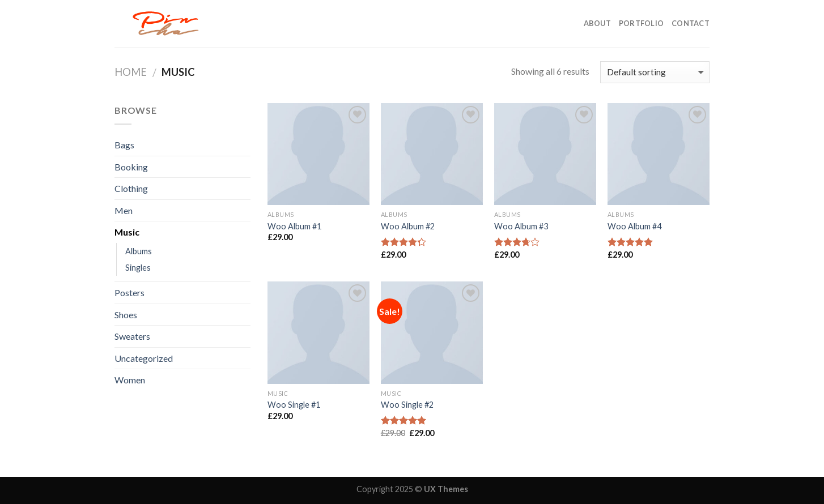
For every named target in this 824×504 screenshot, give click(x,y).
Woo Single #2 (407, 405)
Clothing (131, 188)
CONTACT (691, 23)
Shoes (126, 315)
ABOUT (597, 23)
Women (130, 380)
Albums (139, 251)
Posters (129, 292)
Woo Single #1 (294, 405)
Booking (131, 167)
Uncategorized (144, 358)
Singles (138, 268)
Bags (124, 145)
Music (127, 232)
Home (131, 72)
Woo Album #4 (634, 226)
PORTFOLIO (641, 23)
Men (124, 210)
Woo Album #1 (294, 226)
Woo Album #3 (521, 226)
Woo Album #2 (408, 226)
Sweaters (132, 336)
